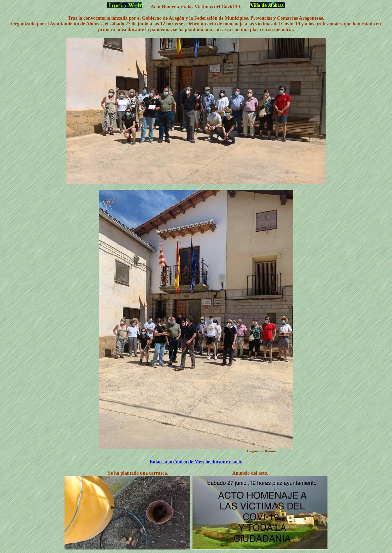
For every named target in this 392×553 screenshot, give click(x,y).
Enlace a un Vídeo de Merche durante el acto (196, 462)
